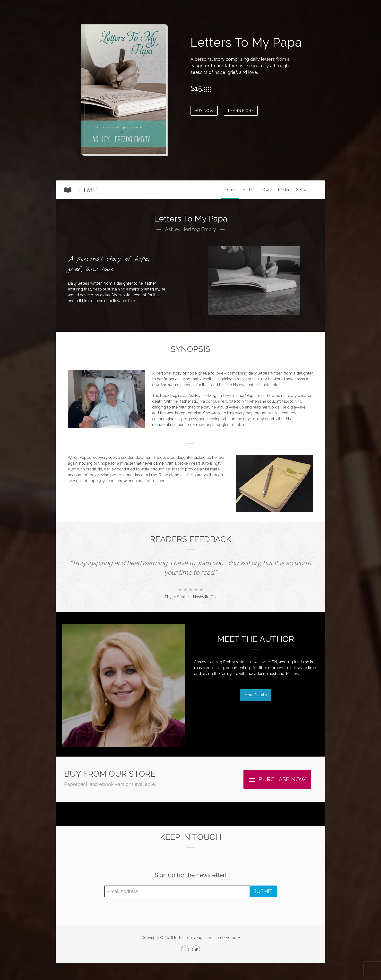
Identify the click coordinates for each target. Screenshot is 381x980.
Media (283, 190)
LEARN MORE (241, 111)
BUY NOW (204, 111)
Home (230, 190)
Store (301, 190)
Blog (266, 190)
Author (249, 190)
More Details (255, 695)
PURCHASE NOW (277, 779)
